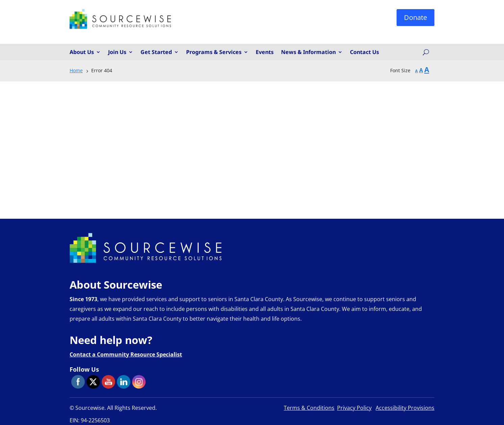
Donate (415, 17)
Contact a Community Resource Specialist (126, 354)
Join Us (117, 52)
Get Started (156, 52)
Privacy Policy (354, 408)
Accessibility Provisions (405, 408)
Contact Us (364, 52)
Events (265, 52)
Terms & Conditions (309, 408)
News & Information (308, 52)
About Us (82, 52)
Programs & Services (214, 52)
